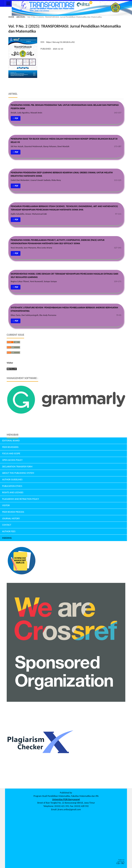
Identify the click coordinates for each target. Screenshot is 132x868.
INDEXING (7, 538)
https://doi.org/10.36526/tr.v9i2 (60, 42)
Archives (21, 17)
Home (11, 17)
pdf (16, 118)
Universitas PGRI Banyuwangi (66, 799)
